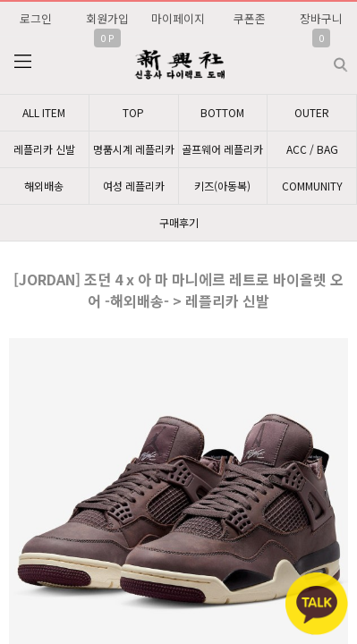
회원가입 (107, 18)
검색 (326, 58)
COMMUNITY (312, 186)
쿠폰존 (250, 18)
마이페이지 (178, 18)
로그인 (36, 18)
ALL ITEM (44, 112)
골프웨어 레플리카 (222, 149)
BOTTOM (222, 112)
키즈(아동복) (222, 186)
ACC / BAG (312, 149)
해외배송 (44, 186)
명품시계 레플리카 (134, 149)
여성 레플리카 (134, 186)
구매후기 (179, 222)
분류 (22, 62)
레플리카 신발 (44, 149)
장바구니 (321, 18)
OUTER (312, 112)
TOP (133, 112)
